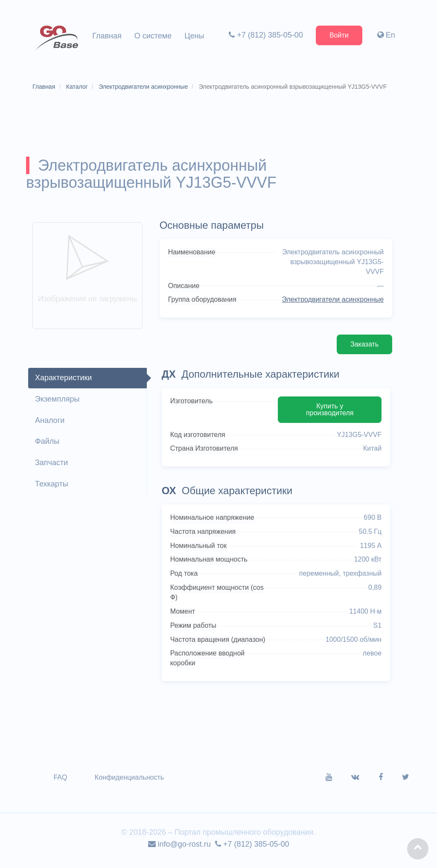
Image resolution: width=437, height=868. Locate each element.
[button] (418, 849)
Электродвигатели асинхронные (331, 303)
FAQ (62, 782)
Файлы (48, 445)
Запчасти (53, 466)
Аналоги (51, 424)
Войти (338, 35)
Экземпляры (58, 402)
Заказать (363, 348)
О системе (153, 36)
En (385, 35)
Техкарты (53, 487)
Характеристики (65, 381)
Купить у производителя (328, 413)
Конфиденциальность (131, 782)
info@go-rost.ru (179, 849)
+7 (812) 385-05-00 (265, 35)
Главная (107, 36)
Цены (194, 36)
